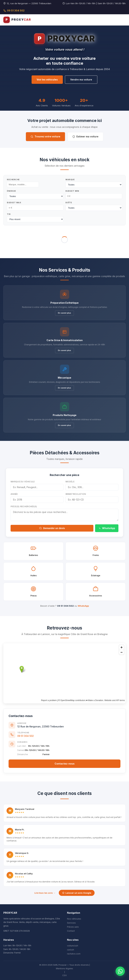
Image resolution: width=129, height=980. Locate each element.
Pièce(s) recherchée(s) (24, 506)
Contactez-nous (65, 764)
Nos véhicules (74, 919)
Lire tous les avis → (45, 893)
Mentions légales (64, 968)
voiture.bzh (73, 946)
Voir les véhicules (47, 80)
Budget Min (72, 191)
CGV (64, 975)
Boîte (69, 203)
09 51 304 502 (14, 10)
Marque (70, 180)
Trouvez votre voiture (45, 136)
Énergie (11, 191)
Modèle (70, 482)
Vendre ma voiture (81, 80)
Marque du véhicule (23, 482)
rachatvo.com (74, 954)
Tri (9, 214)
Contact (71, 931)
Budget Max (14, 203)
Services (71, 923)
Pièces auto (73, 927)
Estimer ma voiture (85, 136)
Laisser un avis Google (77, 893)
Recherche (13, 180)
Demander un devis (52, 528)
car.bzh (71, 950)
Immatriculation (76, 494)
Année (14, 494)
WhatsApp (107, 528)
